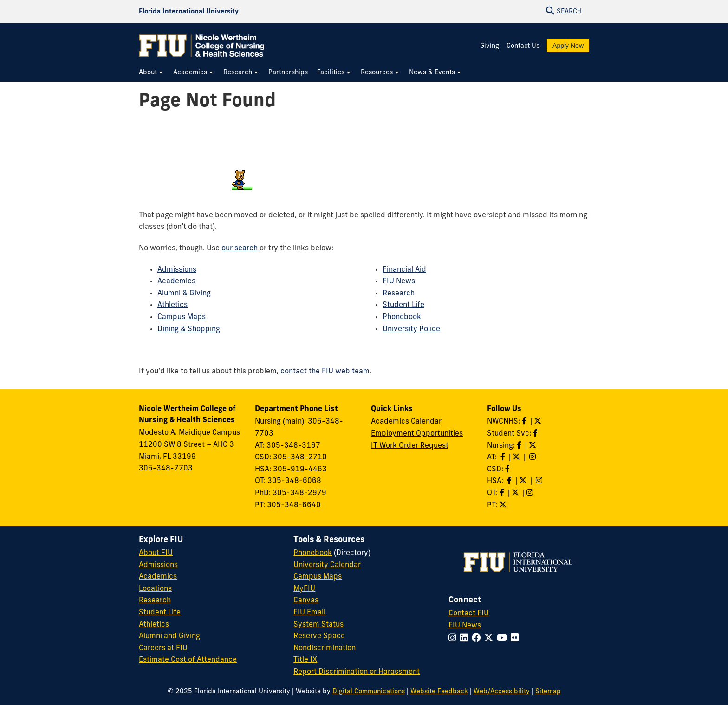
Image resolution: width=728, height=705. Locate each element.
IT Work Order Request (410, 446)
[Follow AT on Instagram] (533, 457)
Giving (490, 46)
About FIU (156, 553)
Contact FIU (469, 614)
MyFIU (304, 589)
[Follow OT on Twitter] (516, 493)
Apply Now (568, 46)
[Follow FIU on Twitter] (491, 639)
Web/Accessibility (502, 692)
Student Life (403, 305)
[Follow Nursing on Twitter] (533, 446)
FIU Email (309, 613)
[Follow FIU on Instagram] (454, 639)
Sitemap (548, 692)
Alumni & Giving (184, 294)
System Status (318, 625)
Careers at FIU (163, 648)
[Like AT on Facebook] (504, 457)
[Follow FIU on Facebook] (478, 639)
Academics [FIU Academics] (158, 577)
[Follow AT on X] (517, 457)
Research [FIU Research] (155, 601)
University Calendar (327, 565)
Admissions (177, 270)
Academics (176, 281)
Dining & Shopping (189, 329)
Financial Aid (404, 270)
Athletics (172, 305)
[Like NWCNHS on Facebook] (525, 422)
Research (399, 294)
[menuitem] (151, 73)
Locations (155, 589)
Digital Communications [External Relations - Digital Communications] (369, 692)
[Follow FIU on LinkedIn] (466, 639)
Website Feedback (439, 692)
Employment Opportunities (417, 434)
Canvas (306, 601)
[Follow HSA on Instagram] (540, 481)
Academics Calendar (406, 422)
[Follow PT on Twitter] (504, 505)
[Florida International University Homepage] (189, 12)
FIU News (399, 281)
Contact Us (523, 46)
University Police (411, 329)
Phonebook (402, 317)
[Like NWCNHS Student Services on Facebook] (536, 434)
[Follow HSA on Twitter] (524, 481)
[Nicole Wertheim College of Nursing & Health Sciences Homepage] (201, 46)
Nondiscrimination (325, 648)
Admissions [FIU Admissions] (158, 565)
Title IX (305, 660)
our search (240, 248)
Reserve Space (319, 636)
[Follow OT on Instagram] (531, 493)
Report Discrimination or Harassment (357, 672)
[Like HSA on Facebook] (510, 481)
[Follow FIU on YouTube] (504, 639)
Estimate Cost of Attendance (188, 660)
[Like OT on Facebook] (503, 493)
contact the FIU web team (325, 372)
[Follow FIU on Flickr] (517, 639)
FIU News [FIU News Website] (465, 626)
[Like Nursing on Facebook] (520, 446)
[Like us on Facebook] (508, 470)
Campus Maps (182, 317)
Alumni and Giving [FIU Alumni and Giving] (169, 636)
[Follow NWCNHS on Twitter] (539, 422)
